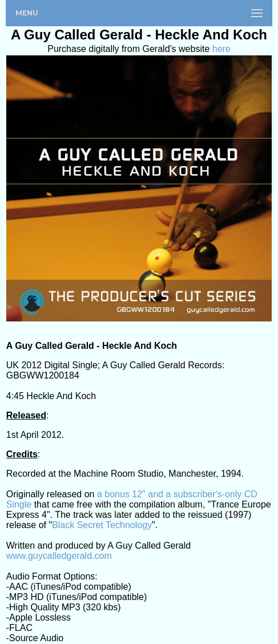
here (221, 49)
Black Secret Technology (102, 525)
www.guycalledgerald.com (59, 556)
